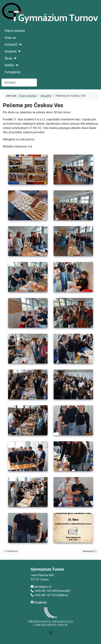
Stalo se (10, 38)
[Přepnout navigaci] (51, 633)
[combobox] (19, 83)
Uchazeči (11, 45)
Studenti (11, 51)
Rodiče (9, 65)
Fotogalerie (13, 72)
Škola (9, 58)
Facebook (40, 602)
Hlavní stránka (15, 31)
